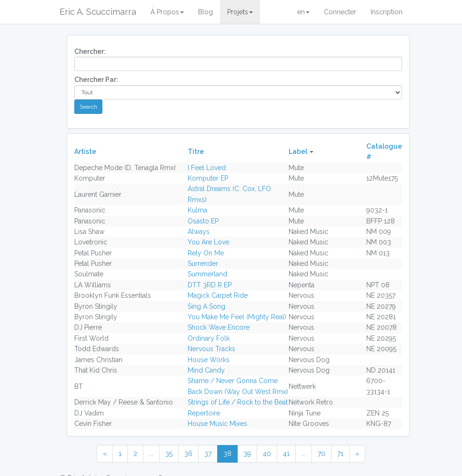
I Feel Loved (207, 168)
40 (267, 454)
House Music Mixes (217, 424)
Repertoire (204, 413)
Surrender (203, 263)
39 (247, 454)
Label (298, 152)
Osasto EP (203, 221)
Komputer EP (208, 178)
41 (286, 454)
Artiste (85, 152)
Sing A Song (206, 306)
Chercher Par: (96, 80)
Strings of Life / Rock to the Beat (238, 402)
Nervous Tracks (211, 349)
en (303, 12)
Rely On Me (206, 253)
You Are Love (208, 242)
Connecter (340, 12)
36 (188, 454)
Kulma (197, 210)
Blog (206, 12)
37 (208, 454)
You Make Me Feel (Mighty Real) (237, 317)
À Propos (167, 12)
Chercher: (90, 51)
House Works (209, 360)
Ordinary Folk (209, 338)
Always (199, 232)
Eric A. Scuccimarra (98, 12)
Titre (196, 152)
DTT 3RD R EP (210, 285)
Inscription (387, 12)
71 (340, 454)
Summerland (207, 274)
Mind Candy (206, 370)
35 (169, 454)
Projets (240, 12)
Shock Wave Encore (219, 327)
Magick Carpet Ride (218, 295)
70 (321, 454)
